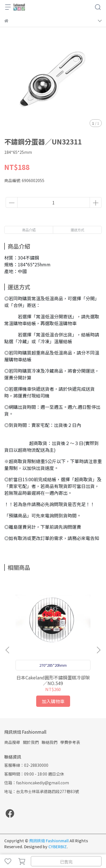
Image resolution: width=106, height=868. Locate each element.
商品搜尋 (12, 742)
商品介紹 (29, 230)
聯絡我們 (49, 742)
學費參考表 (70, 742)
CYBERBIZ (58, 847)
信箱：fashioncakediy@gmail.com (37, 783)
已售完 (66, 862)
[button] (98, 650)
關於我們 (31, 742)
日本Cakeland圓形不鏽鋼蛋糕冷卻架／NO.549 (53, 680)
